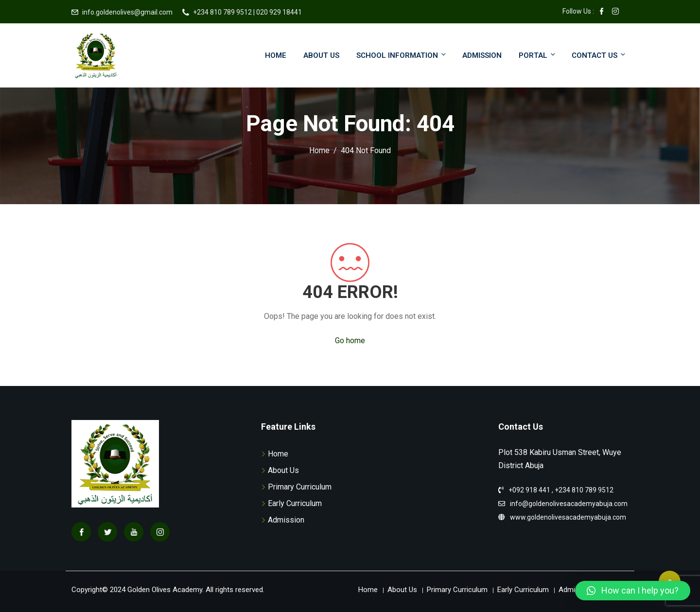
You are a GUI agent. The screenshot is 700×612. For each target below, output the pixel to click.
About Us (321, 55)
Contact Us (599, 55)
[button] (633, 591)
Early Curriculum (295, 503)
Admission (482, 55)
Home (276, 55)
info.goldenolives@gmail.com (127, 12)
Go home (350, 341)
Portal (538, 55)
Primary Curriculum (300, 487)
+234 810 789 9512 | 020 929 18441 (247, 12)
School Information (402, 55)
